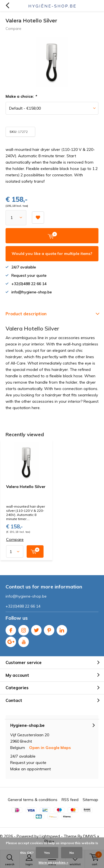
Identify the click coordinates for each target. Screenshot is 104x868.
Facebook (11, 629)
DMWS (90, 836)
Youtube (24, 641)
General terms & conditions (33, 800)
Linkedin (62, 629)
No (72, 853)
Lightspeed (50, 836)
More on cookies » (53, 862)
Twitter (36, 629)
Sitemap (90, 800)
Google (11, 641)
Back (7, 6)
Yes (47, 853)
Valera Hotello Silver (26, 487)
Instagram (24, 629)
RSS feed (70, 800)
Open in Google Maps (50, 748)
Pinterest (49, 629)
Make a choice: (21, 96)
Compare (13, 29)
